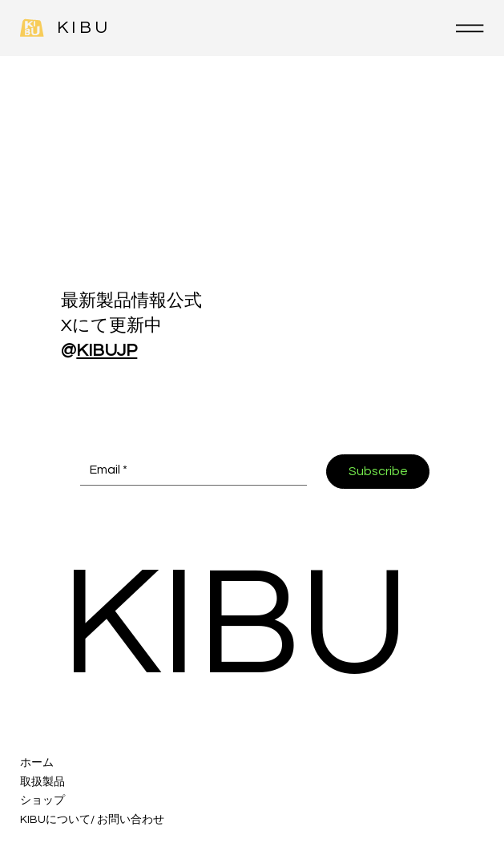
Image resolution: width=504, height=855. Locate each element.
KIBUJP (107, 351)
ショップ (42, 801)
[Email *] (189, 470)
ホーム (37, 763)
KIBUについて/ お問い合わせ (92, 820)
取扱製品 (42, 782)
